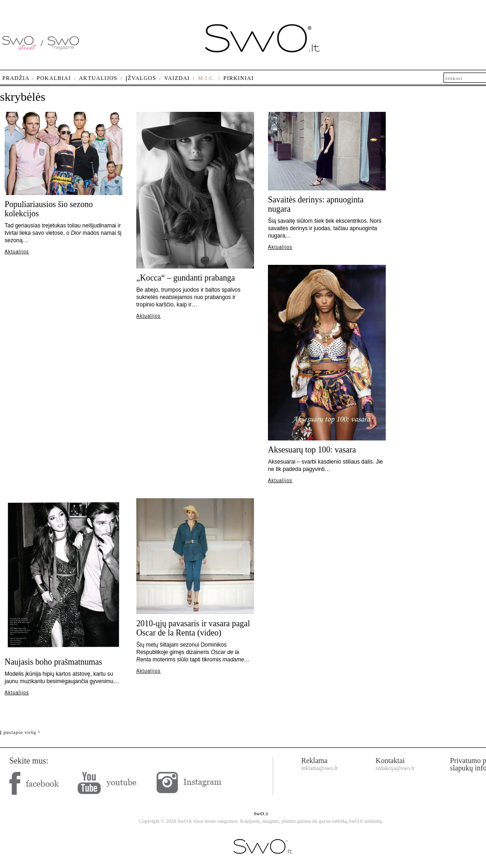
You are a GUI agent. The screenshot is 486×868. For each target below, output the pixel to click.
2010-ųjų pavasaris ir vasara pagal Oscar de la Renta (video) (193, 628)
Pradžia (16, 78)
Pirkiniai (239, 78)
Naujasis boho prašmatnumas (53, 662)
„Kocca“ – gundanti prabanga (185, 278)
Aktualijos (17, 252)
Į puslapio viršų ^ (20, 732)
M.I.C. (207, 78)
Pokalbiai (54, 78)
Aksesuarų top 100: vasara (312, 450)
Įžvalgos (140, 78)
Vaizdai (177, 78)
